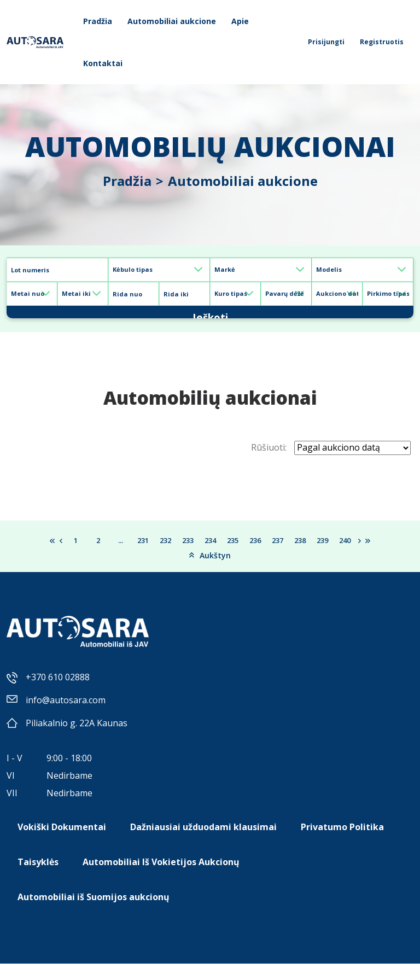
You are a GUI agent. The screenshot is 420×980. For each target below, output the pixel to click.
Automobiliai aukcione (172, 21)
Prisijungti (326, 42)
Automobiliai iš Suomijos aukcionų (94, 913)
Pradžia (98, 21)
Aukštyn (210, 571)
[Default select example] (159, 270)
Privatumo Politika (342, 843)
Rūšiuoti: (269, 464)
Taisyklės (38, 878)
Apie (240, 21)
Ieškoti (210, 320)
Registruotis (382, 42)
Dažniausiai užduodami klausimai (203, 843)
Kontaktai (103, 63)
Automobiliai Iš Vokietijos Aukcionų (161, 878)
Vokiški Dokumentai (62, 843)
